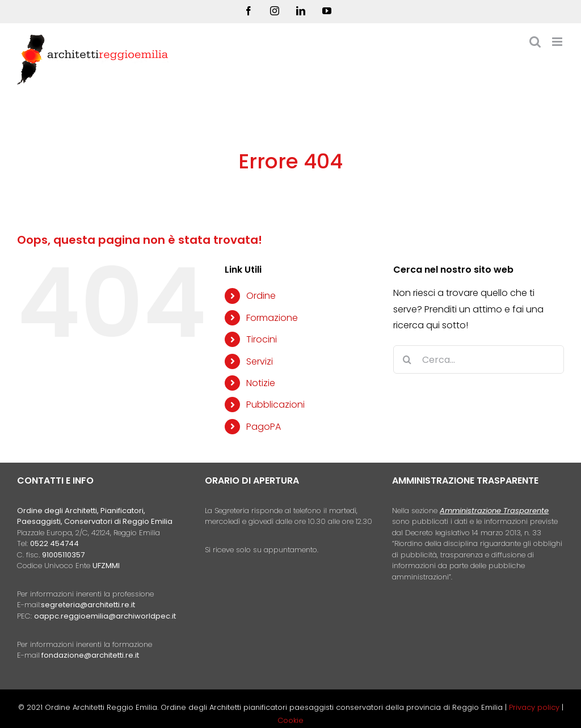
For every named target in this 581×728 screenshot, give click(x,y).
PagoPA (264, 427)
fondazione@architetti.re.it (90, 655)
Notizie (261, 383)
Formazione (272, 318)
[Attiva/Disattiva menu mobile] (558, 42)
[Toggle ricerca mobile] (535, 42)
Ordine (261, 296)
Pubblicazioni (275, 405)
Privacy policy (535, 707)
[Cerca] (407, 359)
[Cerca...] (479, 359)
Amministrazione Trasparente (494, 511)
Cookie (290, 720)
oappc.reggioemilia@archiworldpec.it (105, 616)
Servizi (260, 361)
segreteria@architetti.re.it (88, 605)
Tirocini (262, 339)
